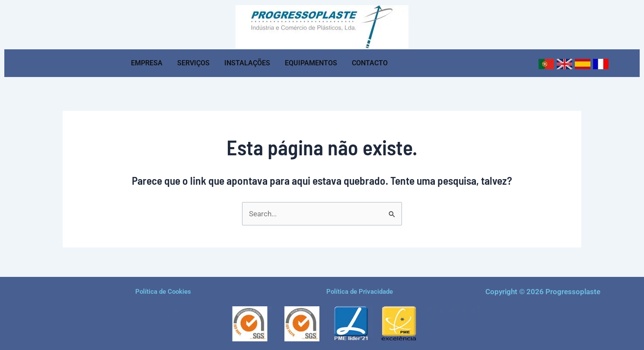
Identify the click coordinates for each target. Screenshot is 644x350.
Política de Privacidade (360, 292)
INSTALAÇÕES (247, 63)
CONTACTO (370, 63)
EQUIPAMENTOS (311, 63)
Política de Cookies (163, 292)
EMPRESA (147, 63)
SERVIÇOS (193, 63)
